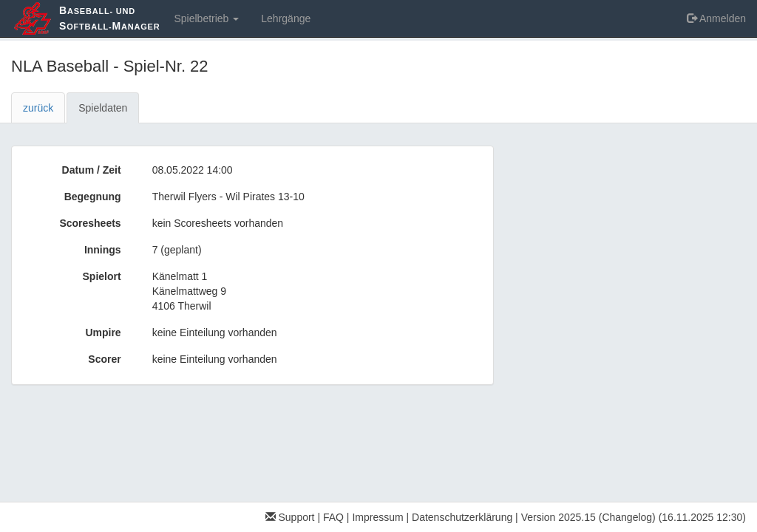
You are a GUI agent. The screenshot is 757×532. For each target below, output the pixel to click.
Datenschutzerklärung (462, 517)
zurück (38, 108)
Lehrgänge (286, 18)
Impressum (377, 517)
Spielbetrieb (206, 18)
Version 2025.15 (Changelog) (588, 517)
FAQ (333, 517)
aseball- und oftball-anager (109, 18)
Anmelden (716, 18)
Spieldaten (103, 108)
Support (290, 517)
